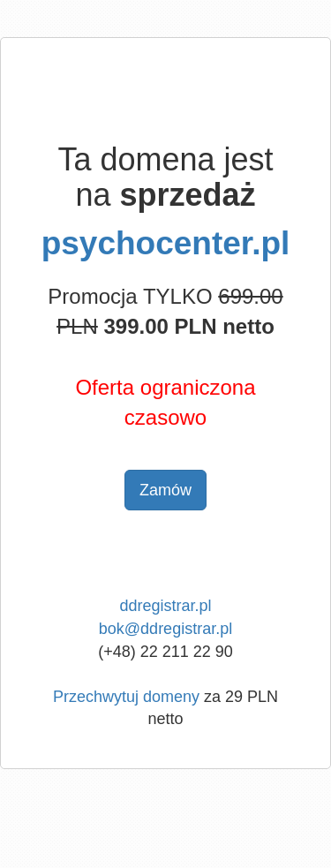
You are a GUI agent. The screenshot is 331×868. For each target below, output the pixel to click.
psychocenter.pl (166, 243)
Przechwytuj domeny (126, 697)
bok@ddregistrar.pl (165, 629)
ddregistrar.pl (165, 606)
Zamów (165, 490)
